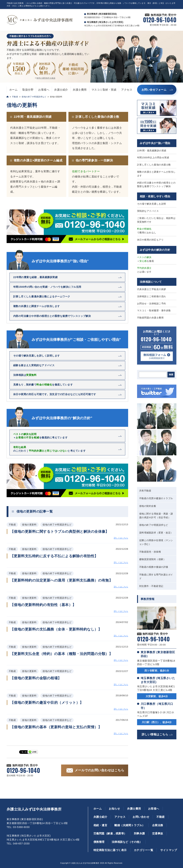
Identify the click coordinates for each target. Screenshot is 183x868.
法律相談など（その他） (127, 842)
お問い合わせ (141, 817)
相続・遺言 (100, 825)
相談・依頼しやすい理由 (155, 196)
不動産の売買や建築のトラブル (156, 498)
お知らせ (114, 809)
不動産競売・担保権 (150, 552)
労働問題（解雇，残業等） (110, 833)
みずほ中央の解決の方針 (155, 250)
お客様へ (44, 90)
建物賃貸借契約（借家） (152, 559)
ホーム (13, 90)
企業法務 (158, 825)
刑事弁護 (139, 833)
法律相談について (151, 282)
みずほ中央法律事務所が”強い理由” (60, 261)
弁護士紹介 (61, 90)
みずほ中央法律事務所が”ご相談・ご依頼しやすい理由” (76, 340)
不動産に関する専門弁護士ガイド (156, 577)
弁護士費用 (80, 90)
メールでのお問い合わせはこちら (99, 770)
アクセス (127, 90)
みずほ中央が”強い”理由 (155, 143)
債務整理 (99, 842)
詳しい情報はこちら (155, 734)
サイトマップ (169, 850)
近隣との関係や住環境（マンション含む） (156, 542)
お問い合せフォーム (154, 90)
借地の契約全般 (148, 506)
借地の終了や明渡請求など (34, 97)
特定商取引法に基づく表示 (110, 850)
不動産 (15, 97)
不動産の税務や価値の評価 (154, 567)
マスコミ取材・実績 (104, 90)
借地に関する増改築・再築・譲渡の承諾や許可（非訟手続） (156, 516)
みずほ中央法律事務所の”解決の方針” (62, 418)
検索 (171, 375)
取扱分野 (28, 90)
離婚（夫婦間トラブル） (130, 825)
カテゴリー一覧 (144, 850)
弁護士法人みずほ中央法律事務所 (34, 809)
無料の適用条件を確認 (46, 78)
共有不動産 (145, 491)
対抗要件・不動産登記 (151, 586)
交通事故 (158, 833)
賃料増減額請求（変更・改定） (156, 533)
